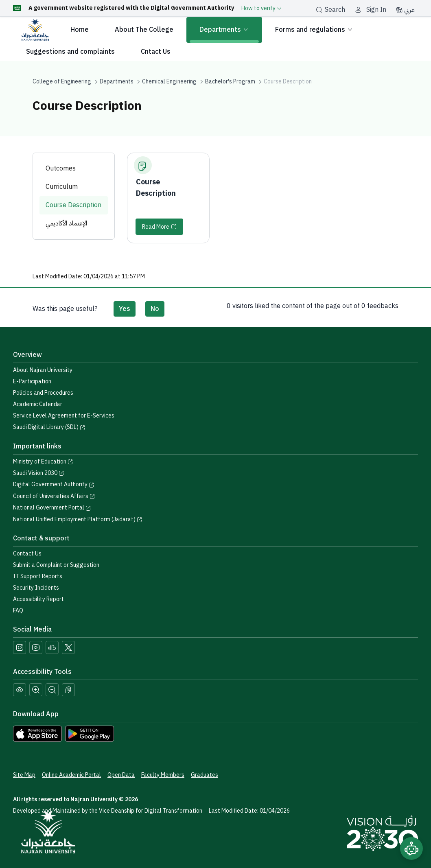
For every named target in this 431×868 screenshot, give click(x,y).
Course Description (73, 205)
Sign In (376, 10)
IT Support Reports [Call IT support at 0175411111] (38, 576)
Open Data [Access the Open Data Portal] (121, 775)
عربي (405, 10)
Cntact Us (156, 52)
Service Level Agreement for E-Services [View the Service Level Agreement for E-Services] (64, 416)
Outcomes (61, 168)
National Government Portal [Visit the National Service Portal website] (52, 508)
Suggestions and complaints (70, 52)
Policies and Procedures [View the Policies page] (43, 393)
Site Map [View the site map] (24, 775)
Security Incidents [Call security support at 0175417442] (36, 588)
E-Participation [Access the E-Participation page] (32, 382)
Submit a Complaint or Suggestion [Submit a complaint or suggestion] (56, 565)
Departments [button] (224, 30)
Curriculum (62, 187)
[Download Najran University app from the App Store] (37, 733)
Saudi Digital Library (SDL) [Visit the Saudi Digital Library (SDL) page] (49, 427)
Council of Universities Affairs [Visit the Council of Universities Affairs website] (54, 496)
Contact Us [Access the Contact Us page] (27, 554)
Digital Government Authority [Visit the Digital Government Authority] (54, 484)
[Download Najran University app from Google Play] (90, 733)
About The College (144, 30)
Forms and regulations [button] (314, 30)
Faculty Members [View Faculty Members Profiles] (163, 775)
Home (80, 30)
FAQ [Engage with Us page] (18, 611)
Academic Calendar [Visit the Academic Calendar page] (38, 404)
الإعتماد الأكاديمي (66, 223)
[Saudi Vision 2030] (382, 833)
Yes (125, 309)
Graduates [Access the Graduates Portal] (205, 775)
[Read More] (159, 227)
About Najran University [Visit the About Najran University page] (43, 370)
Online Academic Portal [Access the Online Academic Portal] (71, 775)
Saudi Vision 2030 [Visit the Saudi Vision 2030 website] (39, 473)
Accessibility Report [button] (38, 599)
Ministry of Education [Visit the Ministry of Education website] (43, 462)
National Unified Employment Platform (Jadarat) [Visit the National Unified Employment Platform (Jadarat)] (78, 519)
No (155, 309)
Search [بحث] (330, 10)
